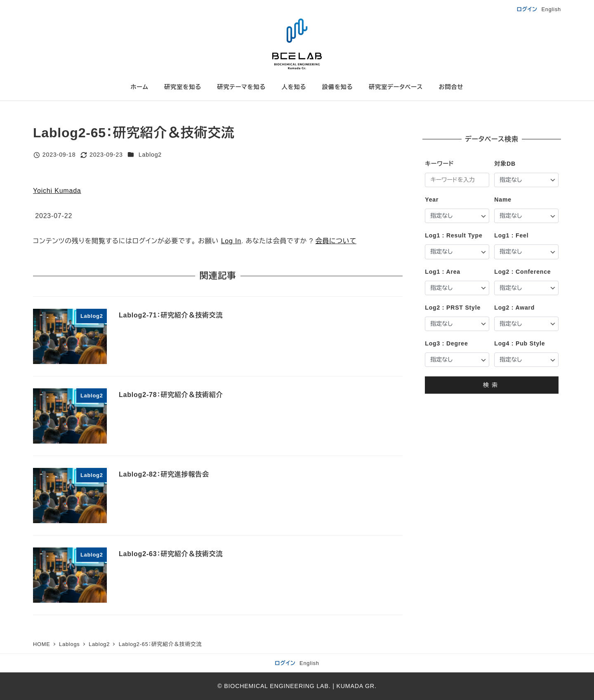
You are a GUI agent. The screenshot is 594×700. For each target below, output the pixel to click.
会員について (336, 241)
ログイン (527, 9)
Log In (231, 241)
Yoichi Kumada (57, 191)
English (551, 9)
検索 (492, 385)
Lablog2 (150, 155)
